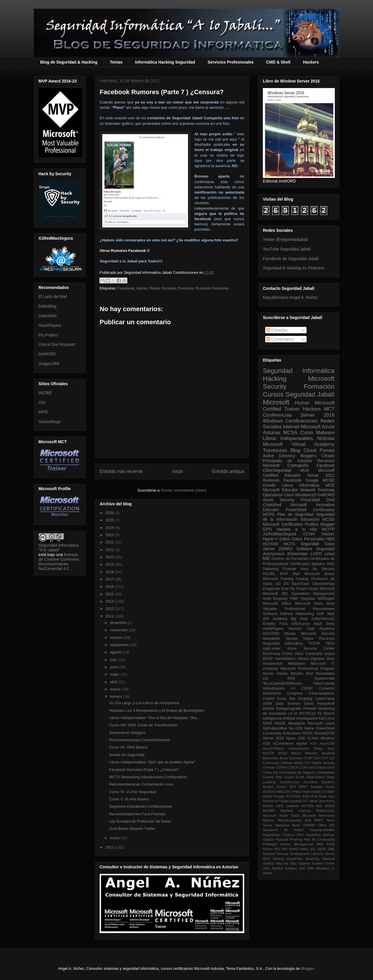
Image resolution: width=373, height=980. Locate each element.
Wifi (266, 619)
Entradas (277, 330)
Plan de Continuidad (319, 839)
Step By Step (286, 863)
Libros (287, 485)
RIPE (43, 412)
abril (114, 682)
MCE (330, 485)
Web (331, 614)
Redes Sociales (163, 288)
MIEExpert (326, 599)
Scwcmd (269, 854)
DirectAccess (290, 782)
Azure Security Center (311, 648)
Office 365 (326, 825)
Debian (269, 709)
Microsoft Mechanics (319, 816)
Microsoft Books (320, 574)
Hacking (275, 379)
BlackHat (328, 753)
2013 (110, 609)
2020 (110, 557)
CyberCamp (325, 699)
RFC (278, 849)
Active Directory (279, 456)
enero (116, 838)
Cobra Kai (270, 772)
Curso (307, 433)
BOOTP (269, 753)
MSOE (280, 723)
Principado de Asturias (287, 461)
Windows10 (306, 495)
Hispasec (308, 599)
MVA (305, 470)
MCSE (329, 480)
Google (312, 480)
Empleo (269, 624)
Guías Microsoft (322, 589)
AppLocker (272, 648)
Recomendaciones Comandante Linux (141, 784)
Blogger (328, 524)
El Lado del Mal (53, 297)
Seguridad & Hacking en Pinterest (293, 268)
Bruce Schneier (291, 758)
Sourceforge (50, 422)
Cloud (310, 450)
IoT (306, 801)
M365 (268, 723)
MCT (329, 409)
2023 (110, 535)
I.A (290, 713)
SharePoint (294, 859)
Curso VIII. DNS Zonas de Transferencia (143, 725)
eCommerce (283, 744)
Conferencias (277, 415)
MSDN (330, 806)
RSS (291, 679)
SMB (331, 849)
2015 (110, 594)
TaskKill (277, 868)
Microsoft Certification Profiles (291, 524)
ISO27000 (271, 634)
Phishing (296, 839)
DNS (331, 564)
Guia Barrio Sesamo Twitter (132, 829)
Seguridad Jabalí (310, 394)
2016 (110, 587)
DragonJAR (49, 364)
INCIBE (45, 393)
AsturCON (327, 744)
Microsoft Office (277, 604)
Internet (291, 427)
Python (268, 849)
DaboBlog (47, 306)
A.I (293, 688)
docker (268, 873)
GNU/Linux (301, 624)
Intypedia (296, 801)
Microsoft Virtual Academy (299, 444)
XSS (266, 744)
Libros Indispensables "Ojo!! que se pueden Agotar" (152, 762)
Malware (325, 433)
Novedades (325, 674)
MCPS (269, 514)
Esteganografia (289, 709)
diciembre (119, 623)
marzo (116, 689)
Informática (309, 485)
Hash (307, 792)
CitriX (331, 767)
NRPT (319, 820)
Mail (296, 574)
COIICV (293, 767)
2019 (110, 564)
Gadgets (317, 787)
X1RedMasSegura (279, 534)
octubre (117, 638)
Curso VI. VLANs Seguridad (132, 792)
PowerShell (296, 510)
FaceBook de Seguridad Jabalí (291, 259)
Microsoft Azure (318, 427)
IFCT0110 (307, 713)
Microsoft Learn (321, 723)
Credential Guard (320, 654)
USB (301, 738)
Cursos (273, 394)
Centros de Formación (290, 559)
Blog (295, 450)
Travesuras (275, 450)
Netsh (296, 825)
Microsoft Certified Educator (299, 473)
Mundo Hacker (276, 674)
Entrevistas (297, 554)
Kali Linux (327, 718)
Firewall (309, 709)
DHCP (268, 659)
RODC (308, 733)
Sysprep (304, 863)
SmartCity (312, 859)
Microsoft (276, 402)
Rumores (186, 288)
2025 (110, 520)
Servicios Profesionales (231, 62)
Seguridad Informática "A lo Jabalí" (58, 548)
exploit (302, 744)
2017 (110, 579)
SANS (304, 849)
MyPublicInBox (275, 728)
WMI (311, 868)
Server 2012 (321, 475)
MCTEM (308, 806)
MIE (266, 558)
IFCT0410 (293, 796)
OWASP (309, 825)
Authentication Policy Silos (312, 748)
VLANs (313, 738)
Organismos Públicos (279, 835)
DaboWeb (47, 316)
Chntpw (320, 767)
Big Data (299, 619)
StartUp (268, 863)
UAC (302, 868)
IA (296, 713)
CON (303, 767)
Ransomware (324, 609)
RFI (285, 849)
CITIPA (281, 767)
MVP (284, 574)
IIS (320, 713)
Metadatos (297, 664)
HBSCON (283, 792)
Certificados (324, 510)
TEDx (330, 644)
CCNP (308, 758)
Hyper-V (270, 539)
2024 (110, 528)
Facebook (126, 288)
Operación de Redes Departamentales (299, 830)
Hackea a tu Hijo (297, 529)
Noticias (326, 438)
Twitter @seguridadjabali (285, 239)
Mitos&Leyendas (290, 820)
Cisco (289, 495)
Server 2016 (317, 415)
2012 (110, 616)
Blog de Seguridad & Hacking (69, 62)
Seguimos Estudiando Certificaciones (140, 806)
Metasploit (297, 723)
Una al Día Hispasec (57, 344)
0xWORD (47, 354)
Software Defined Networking (288, 614)
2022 (110, 542)
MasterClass (326, 811)
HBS (330, 539)
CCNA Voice (293, 654)
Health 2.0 (319, 792)
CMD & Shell (278, 62)
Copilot (269, 699)
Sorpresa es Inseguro (127, 733)
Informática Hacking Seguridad (165, 62)
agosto (116, 652)
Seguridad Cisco (317, 544)
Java (322, 801)
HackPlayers (50, 325)
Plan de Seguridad (295, 514)
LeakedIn (293, 806)
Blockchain (271, 758)
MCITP (328, 529)
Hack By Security (317, 569)
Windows (273, 421)
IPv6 (314, 796)
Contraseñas (325, 772)
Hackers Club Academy (312, 629)
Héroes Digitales (311, 659)
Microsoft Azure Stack (281, 816)
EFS (293, 787)
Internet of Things (276, 801)
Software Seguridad (315, 549)
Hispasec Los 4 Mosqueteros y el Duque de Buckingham (157, 710)
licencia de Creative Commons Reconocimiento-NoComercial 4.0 (59, 562)
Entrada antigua (228, 471)
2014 (110, 601)
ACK (313, 744)
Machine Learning (296, 811)
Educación (310, 519)
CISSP (307, 688)
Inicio (177, 471)
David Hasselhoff (319, 704)
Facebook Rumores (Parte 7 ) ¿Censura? (144, 770)
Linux (330, 554)
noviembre (119, 630)
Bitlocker (311, 753)
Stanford (328, 859)
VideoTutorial (324, 683)
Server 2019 (273, 738)
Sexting (278, 859)
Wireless (328, 738)
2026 (110, 513)
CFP (325, 758)
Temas (116, 62)
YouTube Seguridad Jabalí (287, 249)
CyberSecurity (323, 619)
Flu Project (48, 335)
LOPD (316, 554)
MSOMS (269, 811)
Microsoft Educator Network (289, 490)
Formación (319, 386)
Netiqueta (282, 825)
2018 (110, 572)
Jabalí (313, 801)
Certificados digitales (307, 564)
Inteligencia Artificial (279, 718)
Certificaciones (302, 421)
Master (290, 634)
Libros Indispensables (288, 438)
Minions (269, 820)
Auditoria (280, 619)
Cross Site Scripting (295, 699)
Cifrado (328, 456)
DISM (267, 704)
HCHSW (271, 544)
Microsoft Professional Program (308, 669)
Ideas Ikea (327, 796)
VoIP (320, 614)
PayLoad (282, 839)
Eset (285, 589)
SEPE (322, 849)
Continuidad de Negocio (297, 772)
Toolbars (291, 868)
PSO (300, 835)
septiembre (120, 645)
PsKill (330, 844)
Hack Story (324, 624)
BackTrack (300, 584)
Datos (285, 539)
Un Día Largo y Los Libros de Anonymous (144, 703)
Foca (284, 624)
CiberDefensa (323, 584)
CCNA (309, 534)
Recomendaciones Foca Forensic (137, 814)
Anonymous (274, 554)
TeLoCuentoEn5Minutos (282, 683)
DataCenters (315, 777)
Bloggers (308, 456)
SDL (313, 849)
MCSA (290, 433)
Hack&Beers (285, 659)
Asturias (272, 433)
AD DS (282, 584)
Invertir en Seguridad (127, 755)
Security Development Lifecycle (300, 854)
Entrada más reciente (121, 471)
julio (114, 660)
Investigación (307, 718)
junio (115, 667)
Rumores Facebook (212, 288)
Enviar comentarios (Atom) (184, 490)
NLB (308, 820)
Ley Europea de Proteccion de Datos (140, 821)
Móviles (297, 674)
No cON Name (301, 728)
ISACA (329, 713)
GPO (267, 529)
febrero (117, 696)
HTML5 (297, 792)
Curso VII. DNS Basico (128, 747)
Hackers (311, 62)
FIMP (294, 599)
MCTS (289, 544)
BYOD (283, 753)
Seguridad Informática (299, 371)
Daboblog (271, 569)
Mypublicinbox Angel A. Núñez (290, 297)
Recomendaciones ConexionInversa (139, 740)
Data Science (288, 704)
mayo (115, 674)
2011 (110, 847)
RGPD (293, 849)
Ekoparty (280, 599)
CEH (317, 758)
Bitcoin (296, 753)
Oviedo (269, 485)
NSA (310, 674)
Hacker (328, 534)
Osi (266, 679)
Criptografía (298, 465)
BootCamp (272, 654)
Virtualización (274, 688)
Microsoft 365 (275, 594)
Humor (142, 288)
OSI (42, 402)
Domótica (310, 782)
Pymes (327, 450)
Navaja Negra (299, 639)
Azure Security (279, 500)
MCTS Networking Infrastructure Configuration (148, 777)
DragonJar (271, 589)
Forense (289, 569)
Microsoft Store (309, 604)
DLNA (300, 777)
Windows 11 (325, 868)
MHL (319, 806)
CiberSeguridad (277, 470)
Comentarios (280, 339)
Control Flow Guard (278, 777)
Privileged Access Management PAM (293, 844)
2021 (110, 550)
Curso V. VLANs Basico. (129, 799)
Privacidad (310, 500)
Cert (310, 767)
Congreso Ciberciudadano (311, 693)
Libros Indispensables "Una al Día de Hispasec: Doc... (154, 718)
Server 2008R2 (278, 549)
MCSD (329, 519)
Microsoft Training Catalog (286, 579)
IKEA (306, 796)
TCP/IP (314, 644)
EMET (303, 787)
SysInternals (324, 679)
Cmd (330, 500)
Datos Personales (308, 539)
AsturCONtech (273, 748)
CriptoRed (272, 505)
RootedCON (324, 733)
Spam (291, 738)
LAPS (280, 806)
